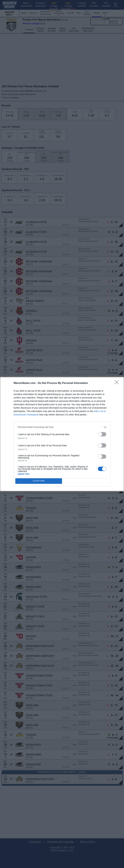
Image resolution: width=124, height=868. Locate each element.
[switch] (102, 434)
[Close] (118, 383)
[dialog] (62, 434)
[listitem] (62, 427)
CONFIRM (39, 481)
